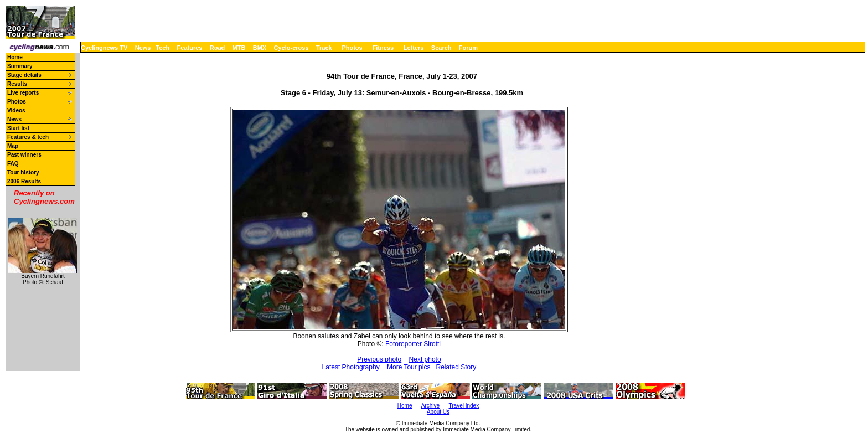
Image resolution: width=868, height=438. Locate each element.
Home (15, 57)
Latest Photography (351, 367)
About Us (438, 412)
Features (190, 48)
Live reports (23, 93)
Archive (430, 406)
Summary (20, 66)
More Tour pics (409, 367)
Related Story (456, 367)
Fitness (383, 48)
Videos (16, 110)
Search (441, 48)
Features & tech (28, 137)
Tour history (23, 172)
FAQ (13, 164)
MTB (239, 48)
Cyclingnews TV (104, 48)
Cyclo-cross (291, 48)
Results (17, 84)
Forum (468, 48)
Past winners (24, 155)
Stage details (24, 75)
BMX (260, 48)
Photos (352, 48)
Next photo (425, 359)
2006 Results (24, 181)
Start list (18, 128)
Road (218, 48)
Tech (162, 48)
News (143, 48)
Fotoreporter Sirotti (413, 344)
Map (13, 146)
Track (324, 48)
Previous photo (379, 359)
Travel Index (464, 406)
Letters (414, 48)
